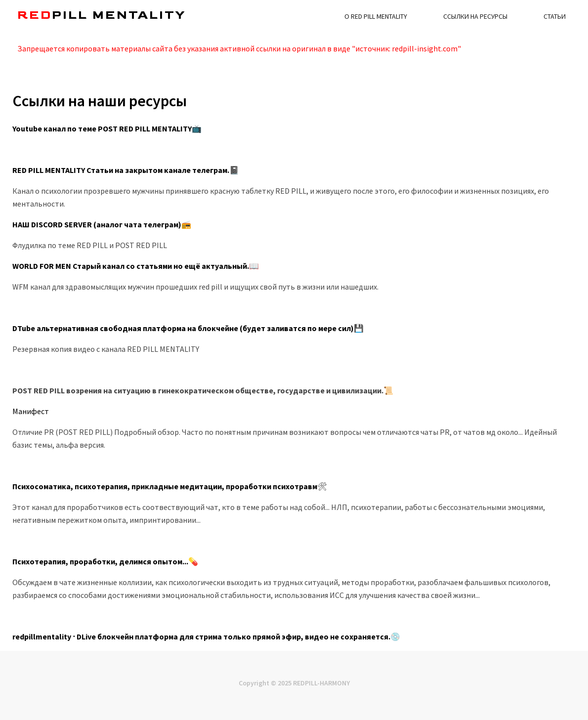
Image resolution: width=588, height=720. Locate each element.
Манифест (31, 411)
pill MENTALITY (102, 15)
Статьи (555, 16)
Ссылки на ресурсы (475, 16)
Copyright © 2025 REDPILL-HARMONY (294, 683)
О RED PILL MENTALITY (376, 16)
